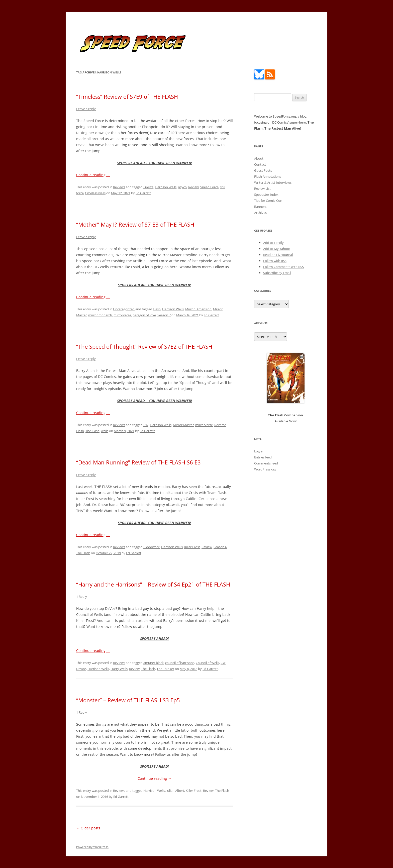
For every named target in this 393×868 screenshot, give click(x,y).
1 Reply (82, 597)
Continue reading (93, 175)
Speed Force (209, 187)
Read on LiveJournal (278, 255)
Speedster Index (266, 195)
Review (193, 187)
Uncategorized (124, 309)
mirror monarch (100, 315)
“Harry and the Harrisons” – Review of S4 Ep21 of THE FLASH (153, 584)
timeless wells (95, 193)
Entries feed (263, 457)
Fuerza (148, 187)
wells (105, 431)
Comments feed (266, 463)
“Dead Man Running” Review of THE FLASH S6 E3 (138, 462)
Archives (260, 213)
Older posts (88, 828)
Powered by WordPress (92, 847)
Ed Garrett (143, 193)
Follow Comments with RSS (283, 267)
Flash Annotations (268, 176)
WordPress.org (265, 469)
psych (182, 187)
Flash (157, 309)
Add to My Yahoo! (276, 249)
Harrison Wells (166, 187)
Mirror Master (183, 425)
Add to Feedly (273, 243)
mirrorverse (122, 315)
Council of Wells (207, 663)
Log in (259, 451)
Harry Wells (119, 669)
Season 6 (220, 547)
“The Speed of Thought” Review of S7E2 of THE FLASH (144, 346)
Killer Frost (192, 547)
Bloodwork (152, 547)
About (259, 158)
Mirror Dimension (198, 309)
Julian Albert (175, 791)
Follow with (275, 261)
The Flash (92, 431)
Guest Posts (263, 170)
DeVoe (81, 669)
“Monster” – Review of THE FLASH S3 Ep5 (128, 700)
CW (146, 425)
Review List (262, 188)
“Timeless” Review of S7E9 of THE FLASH (127, 97)
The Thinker (165, 669)
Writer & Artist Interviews (273, 182)
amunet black (154, 663)
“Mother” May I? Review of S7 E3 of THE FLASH (135, 224)
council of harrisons (180, 663)
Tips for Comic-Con (268, 201)
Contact (260, 164)
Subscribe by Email (277, 273)
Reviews (119, 187)
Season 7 (164, 315)
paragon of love (144, 315)
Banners (260, 207)
